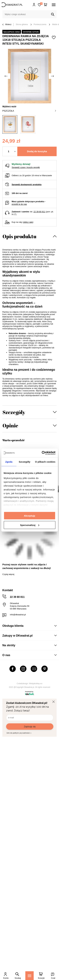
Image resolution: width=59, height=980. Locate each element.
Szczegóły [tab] (24, 462)
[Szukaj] (53, 14)
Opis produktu (19, 236)
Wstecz (7, 25)
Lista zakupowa (41, 4)
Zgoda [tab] (9, 462)
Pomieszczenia (40, 24)
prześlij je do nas (19, 204)
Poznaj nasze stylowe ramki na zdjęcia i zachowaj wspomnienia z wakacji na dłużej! (27, 566)
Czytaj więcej (8, 574)
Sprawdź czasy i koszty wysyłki (26, 167)
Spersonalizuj (30, 525)
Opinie (10, 425)
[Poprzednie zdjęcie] (6, 76)
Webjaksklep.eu (36, 684)
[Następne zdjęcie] (53, 76)
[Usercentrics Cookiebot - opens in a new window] (42, 453)
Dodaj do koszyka (37, 151)
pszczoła (29, 111)
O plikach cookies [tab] (45, 462)
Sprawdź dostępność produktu (27, 184)
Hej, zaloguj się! (34, 5)
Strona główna (22, 24)
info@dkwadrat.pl (18, 615)
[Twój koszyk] (45, 5)
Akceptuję (30, 516)
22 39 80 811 (39, 212)
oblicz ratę (28, 222)
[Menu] (29, 976)
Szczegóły (14, 412)
